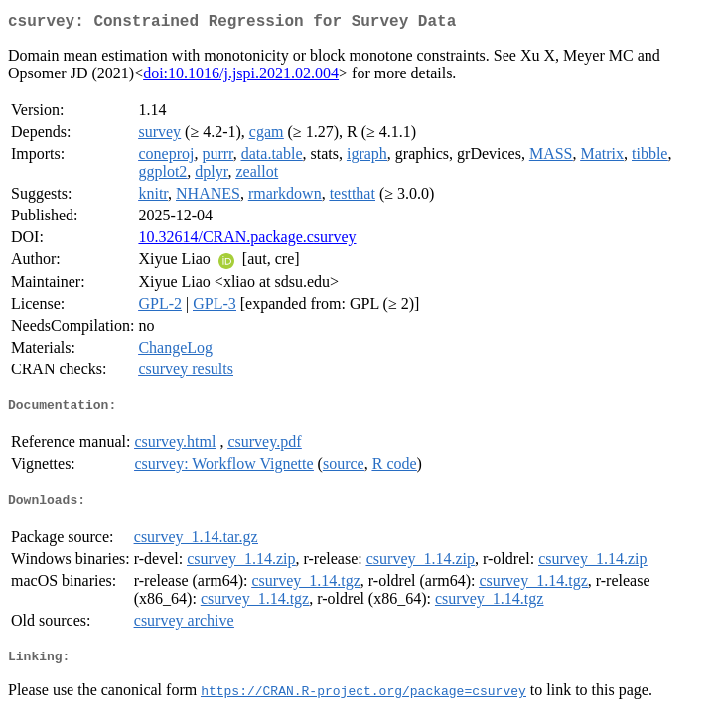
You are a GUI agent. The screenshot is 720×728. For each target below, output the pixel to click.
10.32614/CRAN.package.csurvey (247, 241)
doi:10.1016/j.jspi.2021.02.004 (241, 77)
